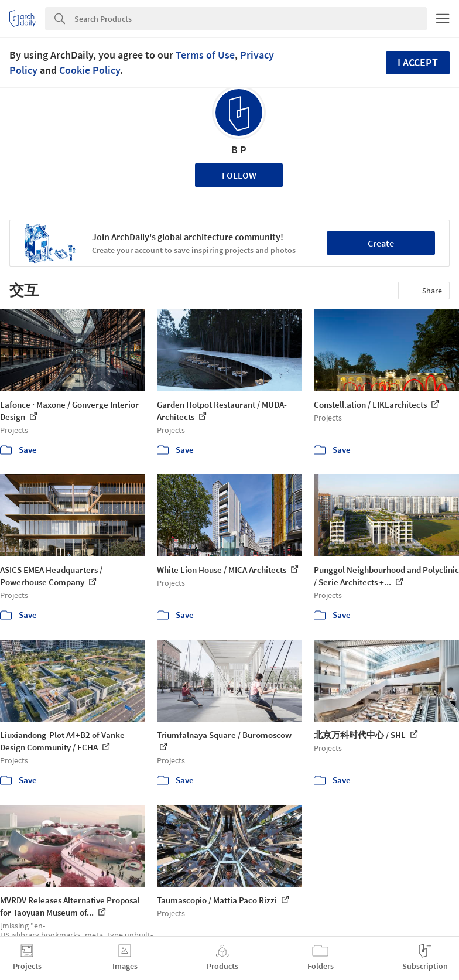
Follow (239, 175)
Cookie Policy (90, 70)
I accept (418, 62)
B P (239, 150)
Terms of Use (205, 55)
